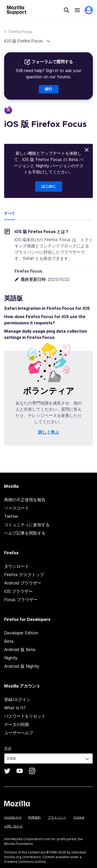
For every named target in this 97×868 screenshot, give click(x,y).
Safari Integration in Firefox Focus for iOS (47, 308)
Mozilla (17, 803)
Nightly (11, 658)
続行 (49, 89)
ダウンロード (17, 566)
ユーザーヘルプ (19, 733)
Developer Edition (21, 633)
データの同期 (17, 724)
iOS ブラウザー (18, 591)
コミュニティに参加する (27, 525)
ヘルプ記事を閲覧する (25, 533)
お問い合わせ (13, 826)
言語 (8, 748)
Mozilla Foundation (18, 844)
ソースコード (17, 508)
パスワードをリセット (25, 716)
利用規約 (34, 817)
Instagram (32, 771)
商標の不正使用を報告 (25, 500)
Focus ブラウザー (21, 600)
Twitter (11, 516)
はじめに (49, 187)
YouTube (20, 771)
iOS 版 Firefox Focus (24, 41)
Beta (9, 641)
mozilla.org (13, 817)
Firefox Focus (21, 32)
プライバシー (57, 817)
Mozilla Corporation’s (28, 839)
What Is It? (15, 708)
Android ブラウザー (23, 583)
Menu (77, 10)
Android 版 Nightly (22, 666)
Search (66, 10)
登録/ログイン (17, 699)
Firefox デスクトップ (24, 575)
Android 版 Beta (20, 650)
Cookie (79, 817)
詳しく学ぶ (49, 432)
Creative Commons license (25, 862)
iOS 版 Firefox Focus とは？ (42, 232)
